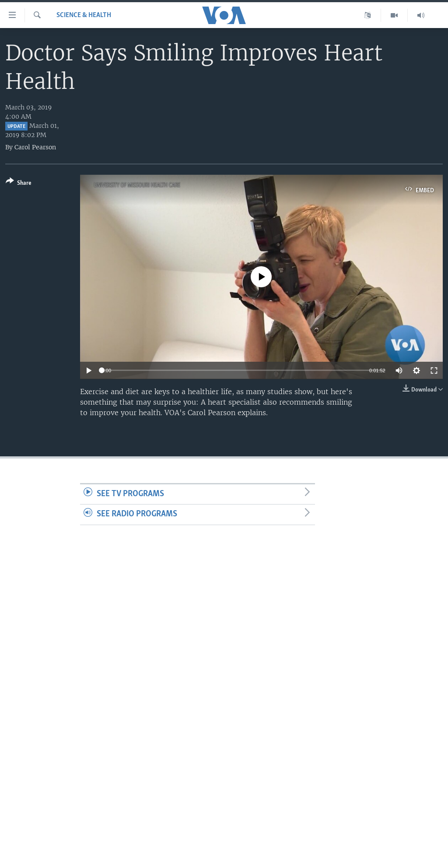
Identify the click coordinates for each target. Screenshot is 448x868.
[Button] (19, 184)
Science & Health (84, 15)
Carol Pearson (35, 147)
